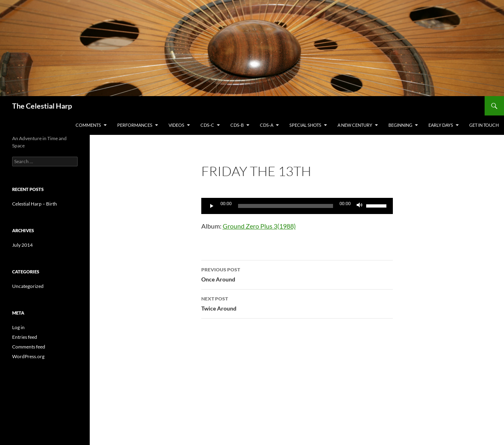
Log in (18, 327)
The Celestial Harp (42, 106)
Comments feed (29, 347)
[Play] (212, 206)
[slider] (377, 205)
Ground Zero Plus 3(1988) (259, 226)
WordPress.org (28, 356)
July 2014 (22, 245)
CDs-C (207, 125)
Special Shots (305, 125)
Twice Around (297, 303)
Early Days (441, 125)
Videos (176, 125)
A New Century (355, 125)
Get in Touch (484, 125)
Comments (88, 125)
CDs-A (267, 125)
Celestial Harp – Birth (35, 204)
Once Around (297, 274)
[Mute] (360, 206)
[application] (297, 206)
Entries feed (25, 337)
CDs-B (237, 125)
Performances (135, 125)
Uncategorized (28, 286)
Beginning (400, 125)
